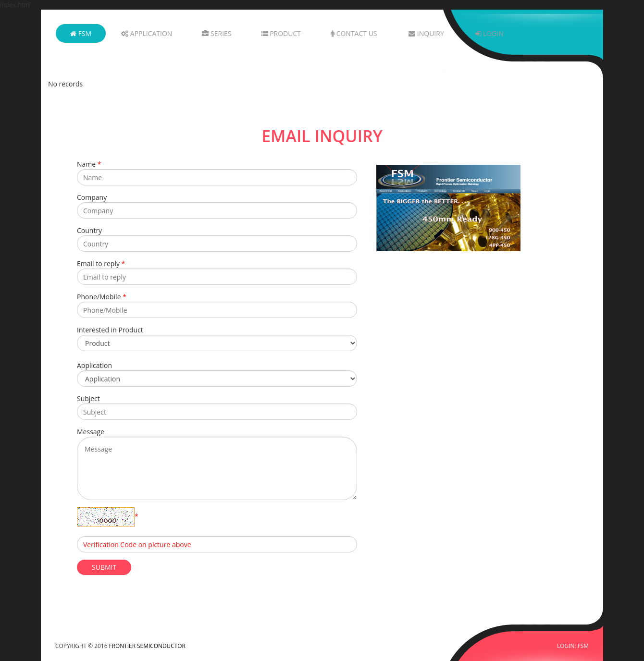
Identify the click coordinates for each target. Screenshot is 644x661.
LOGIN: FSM (573, 646)
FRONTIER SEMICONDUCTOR (147, 646)
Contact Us (354, 33)
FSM (81, 33)
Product (281, 33)
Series (217, 33)
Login (489, 33)
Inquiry (426, 33)
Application (147, 33)
